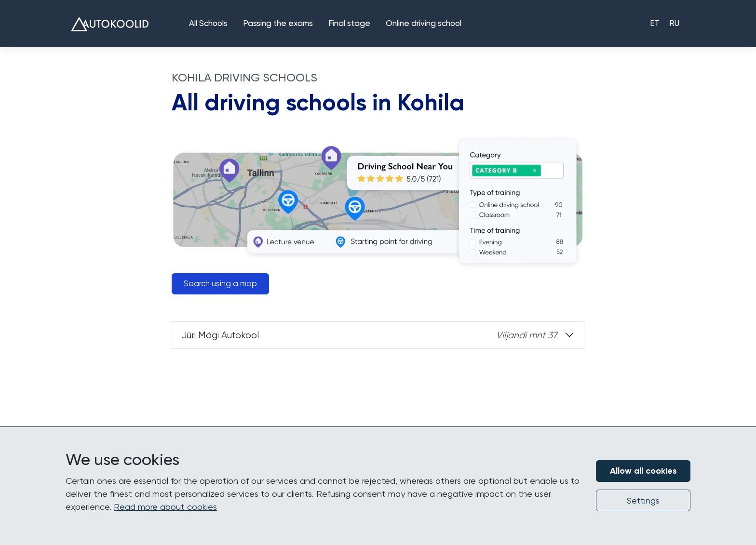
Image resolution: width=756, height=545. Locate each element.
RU (674, 24)
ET (655, 24)
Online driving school (424, 24)
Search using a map (220, 284)
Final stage (349, 24)
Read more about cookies (165, 507)
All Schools (208, 24)
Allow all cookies (643, 471)
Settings (643, 500)
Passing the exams (278, 24)
